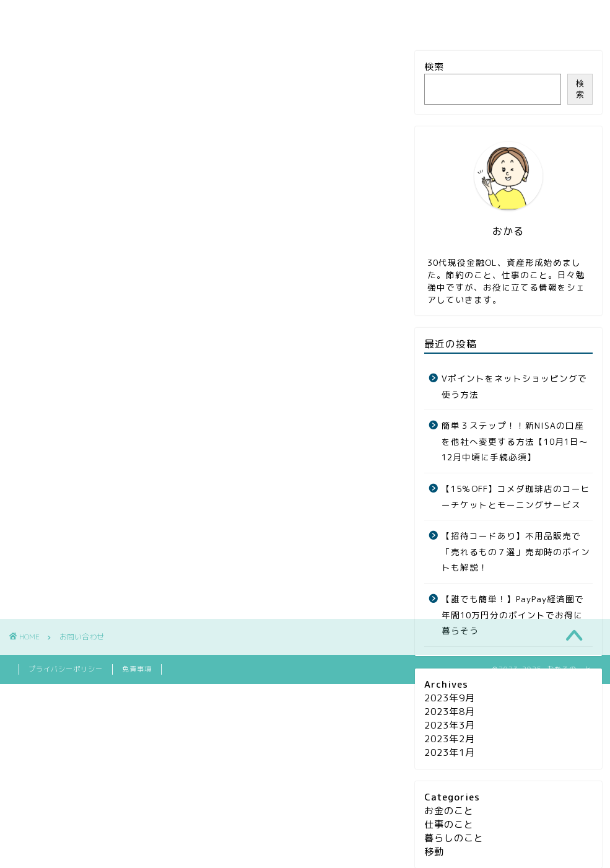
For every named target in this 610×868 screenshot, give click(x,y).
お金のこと (133, 17)
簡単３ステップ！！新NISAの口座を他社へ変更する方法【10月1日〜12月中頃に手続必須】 (515, 441)
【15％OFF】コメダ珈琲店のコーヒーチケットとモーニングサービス (516, 497)
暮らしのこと (325, 17)
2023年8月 (450, 712)
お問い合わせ (428, 17)
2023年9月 (450, 698)
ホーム (49, 17)
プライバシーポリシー (66, 688)
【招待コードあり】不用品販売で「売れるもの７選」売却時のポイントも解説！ (516, 551)
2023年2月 (450, 739)
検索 (434, 67)
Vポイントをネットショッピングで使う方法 (514, 386)
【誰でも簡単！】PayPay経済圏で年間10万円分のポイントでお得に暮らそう (513, 615)
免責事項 (137, 688)
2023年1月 (450, 752)
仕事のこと (226, 17)
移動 (434, 852)
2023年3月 (450, 725)
